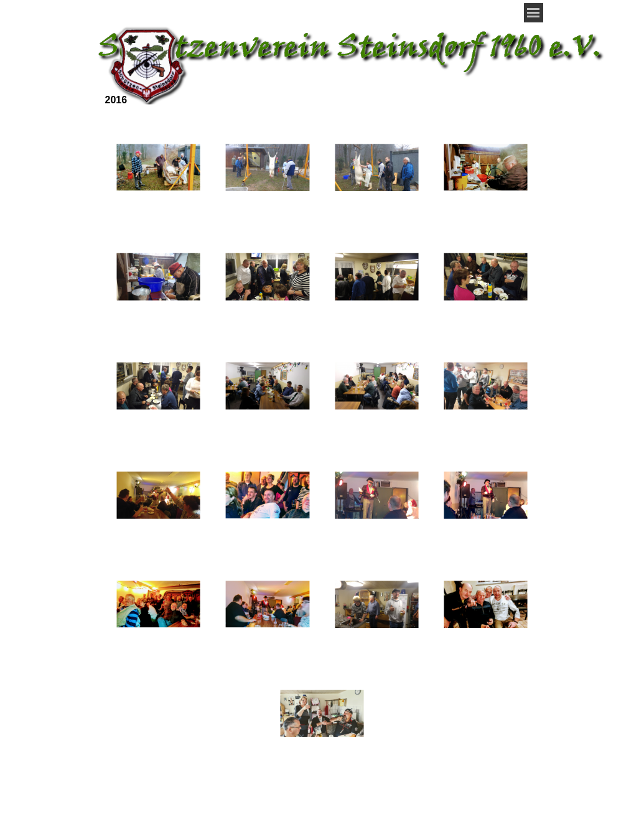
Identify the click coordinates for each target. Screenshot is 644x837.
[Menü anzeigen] (534, 13)
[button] (158, 168)
